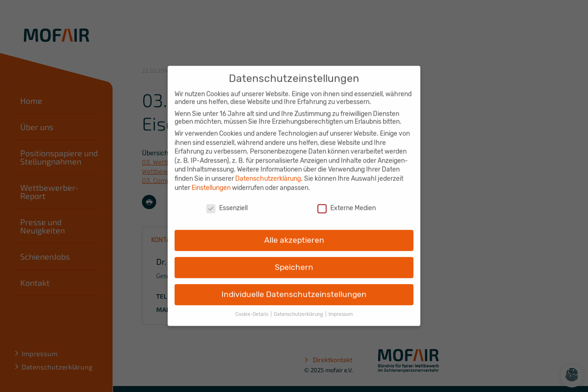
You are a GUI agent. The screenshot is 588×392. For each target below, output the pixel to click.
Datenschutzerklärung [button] (299, 308)
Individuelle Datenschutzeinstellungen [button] (294, 288)
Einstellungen (211, 182)
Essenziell (227, 202)
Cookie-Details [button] (252, 308)
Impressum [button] (341, 308)
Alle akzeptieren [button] (294, 234)
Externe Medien (347, 202)
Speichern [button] (294, 261)
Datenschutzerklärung (268, 173)
